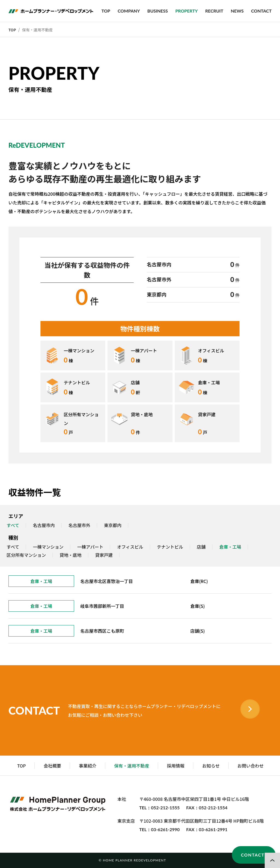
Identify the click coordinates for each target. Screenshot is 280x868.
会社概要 (52, 766)
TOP (106, 11)
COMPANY (129, 11)
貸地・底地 (71, 555)
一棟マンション (48, 547)
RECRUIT (214, 11)
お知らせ (211, 766)
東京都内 (113, 525)
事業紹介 (87, 766)
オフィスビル (130, 547)
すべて (13, 547)
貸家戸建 (104, 555)
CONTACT (261, 11)
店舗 (201, 547)
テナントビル (170, 547)
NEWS (237, 11)
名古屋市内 (44, 525)
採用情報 (176, 766)
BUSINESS (158, 11)
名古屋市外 (79, 525)
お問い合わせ (250, 766)
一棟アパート (90, 547)
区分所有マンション (26, 555)
